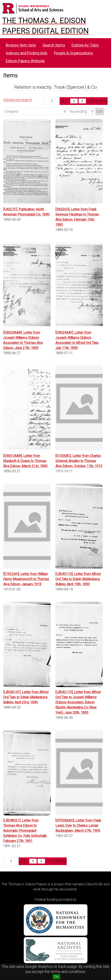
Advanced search (18, 100)
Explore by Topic (85, 45)
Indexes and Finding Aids (27, 53)
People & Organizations (73, 53)
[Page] (52, 101)
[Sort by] (35, 111)
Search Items (54, 45)
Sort (100, 111)
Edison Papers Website (25, 61)
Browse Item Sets (21, 45)
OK (56, 977)
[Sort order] (81, 111)
